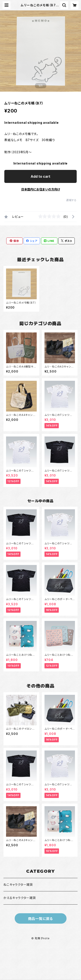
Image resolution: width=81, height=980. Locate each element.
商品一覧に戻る (41, 919)
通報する (71, 200)
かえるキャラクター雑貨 (20, 898)
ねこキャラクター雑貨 (18, 885)
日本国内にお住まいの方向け (41, 189)
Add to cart (40, 176)
